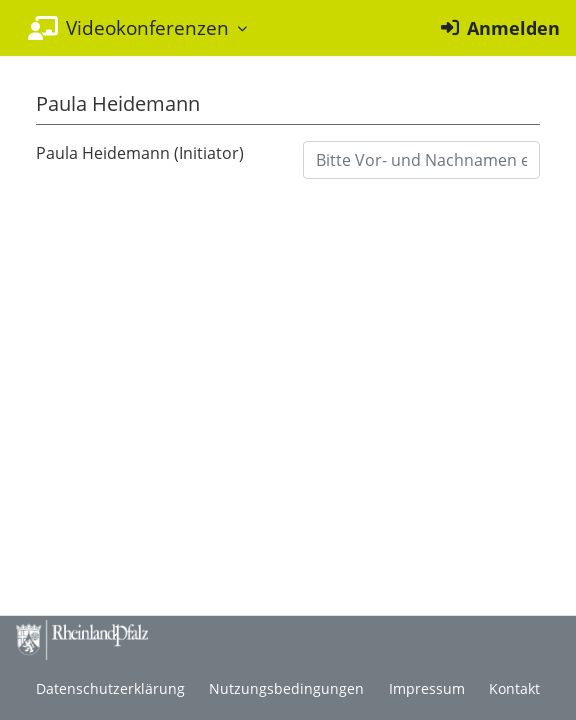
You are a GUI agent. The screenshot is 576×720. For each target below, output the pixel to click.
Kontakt (514, 688)
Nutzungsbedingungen (286, 688)
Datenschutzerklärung (110, 688)
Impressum (427, 688)
